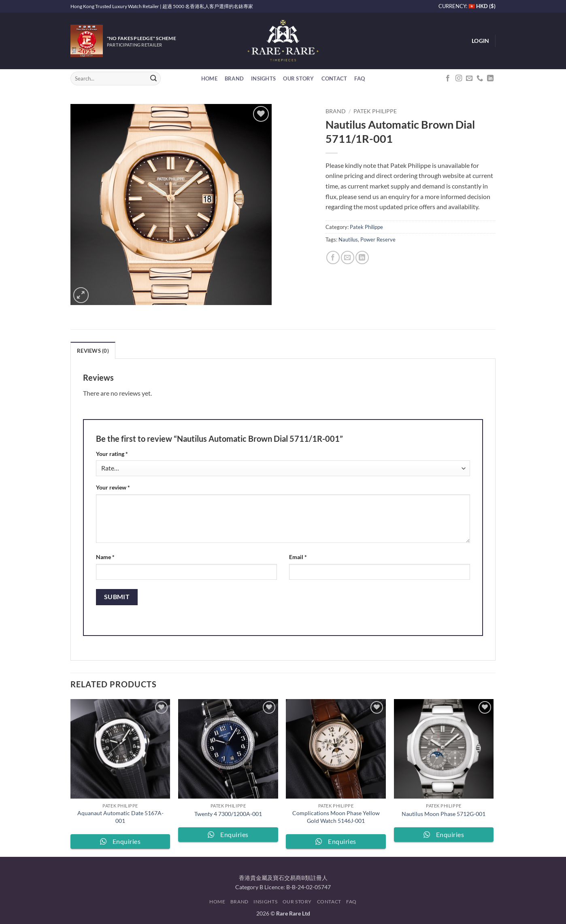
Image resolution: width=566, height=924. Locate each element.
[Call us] (480, 78)
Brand (234, 78)
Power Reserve (378, 239)
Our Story (298, 78)
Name (105, 557)
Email (298, 557)
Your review (113, 487)
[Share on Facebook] (333, 257)
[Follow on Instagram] (459, 78)
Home (209, 78)
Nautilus (348, 239)
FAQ (360, 78)
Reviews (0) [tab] (93, 351)
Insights (263, 78)
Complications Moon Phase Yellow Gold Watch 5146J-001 (336, 817)
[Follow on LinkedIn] (490, 78)
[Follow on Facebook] (448, 78)
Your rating (112, 454)
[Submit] (153, 78)
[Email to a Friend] (348, 257)
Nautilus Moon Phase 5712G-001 (444, 814)
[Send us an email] (469, 78)
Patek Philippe (375, 111)
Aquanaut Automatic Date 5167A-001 (120, 817)
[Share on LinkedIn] (362, 257)
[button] (480, 41)
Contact (334, 78)
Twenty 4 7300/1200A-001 (228, 814)
